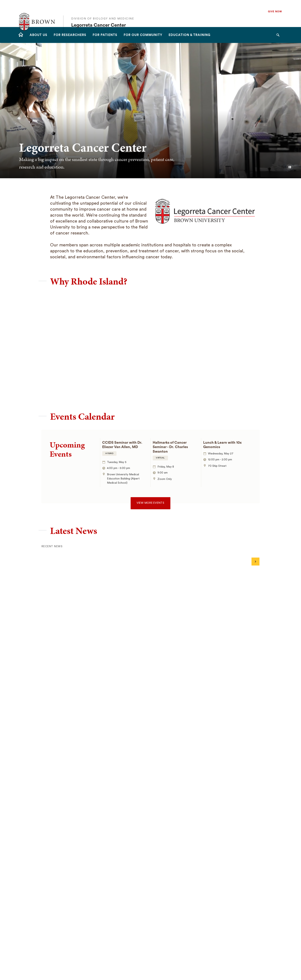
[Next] (255, 562)
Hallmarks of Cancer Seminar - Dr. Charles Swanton (170, 447)
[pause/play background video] (290, 167)
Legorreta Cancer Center (99, 17)
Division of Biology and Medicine (103, 11)
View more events (150, 503)
